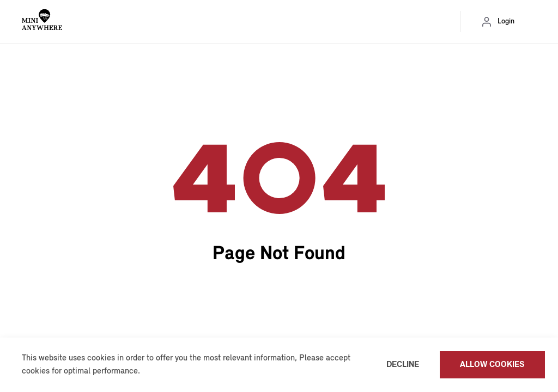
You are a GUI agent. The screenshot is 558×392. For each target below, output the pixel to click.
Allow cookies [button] (492, 365)
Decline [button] (403, 365)
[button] (144, 372)
